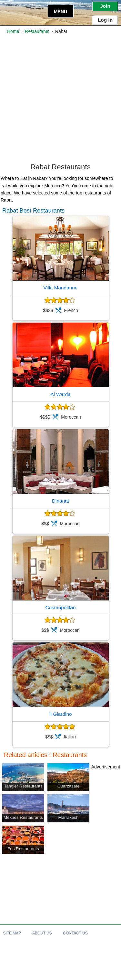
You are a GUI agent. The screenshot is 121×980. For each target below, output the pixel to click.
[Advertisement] (60, 100)
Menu (60, 12)
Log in (105, 20)
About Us (42, 933)
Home (13, 31)
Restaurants (37, 31)
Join (105, 6)
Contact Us (75, 933)
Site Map (12, 933)
